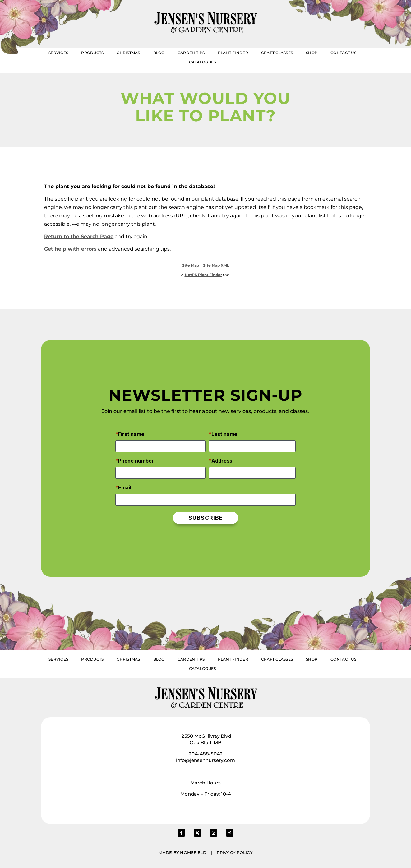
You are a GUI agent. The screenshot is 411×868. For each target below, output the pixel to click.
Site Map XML (216, 265)
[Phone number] (160, 473)
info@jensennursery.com (205, 760)
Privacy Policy (235, 852)
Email (125, 487)
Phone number (136, 461)
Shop (312, 53)
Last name (224, 434)
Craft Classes (277, 53)
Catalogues (203, 62)
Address (222, 461)
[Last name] (252, 446)
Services (58, 53)
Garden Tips (191, 53)
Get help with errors (70, 249)
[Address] (252, 473)
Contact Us (343, 53)
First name (131, 434)
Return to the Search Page (79, 236)
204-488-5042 (206, 754)
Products (92, 53)
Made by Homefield (182, 852)
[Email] (205, 500)
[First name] (160, 446)
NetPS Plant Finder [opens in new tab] (203, 275)
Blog (159, 53)
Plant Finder (233, 53)
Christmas (128, 53)
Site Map (191, 265)
